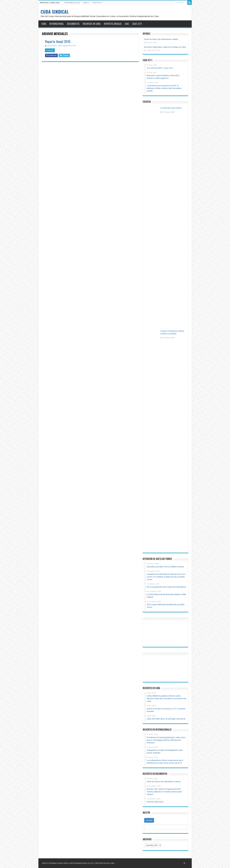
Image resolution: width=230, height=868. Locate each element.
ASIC (127, 24)
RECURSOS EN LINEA (92, 24)
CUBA (44, 24)
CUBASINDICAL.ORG (72, 3)
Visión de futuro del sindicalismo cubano (161, 39)
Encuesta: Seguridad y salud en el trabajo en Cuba (165, 47)
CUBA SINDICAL (55, 12)
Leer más (50, 50)
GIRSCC (86, 3)
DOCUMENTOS (73, 24)
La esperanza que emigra (171, 108)
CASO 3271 (137, 24)
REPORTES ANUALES (113, 24)
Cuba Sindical (52, 46)
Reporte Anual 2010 (58, 41)
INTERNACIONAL (57, 24)
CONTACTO (97, 3)
